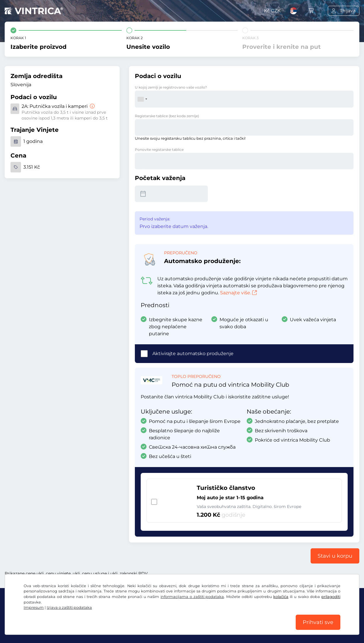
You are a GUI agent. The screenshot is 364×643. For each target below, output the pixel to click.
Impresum (34, 607)
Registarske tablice (167, 116)
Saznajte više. (238, 293)
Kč (272, 11)
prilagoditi (331, 597)
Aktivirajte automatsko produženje (193, 354)
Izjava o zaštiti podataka (69, 607)
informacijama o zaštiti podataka (192, 597)
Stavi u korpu (335, 556)
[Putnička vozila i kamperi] (92, 106)
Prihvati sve (318, 622)
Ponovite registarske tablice (159, 149)
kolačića (281, 597)
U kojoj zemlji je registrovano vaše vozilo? (171, 87)
